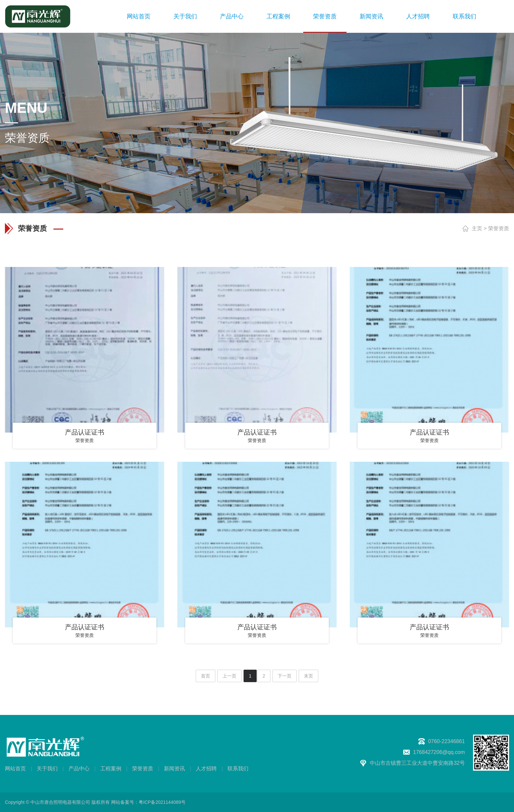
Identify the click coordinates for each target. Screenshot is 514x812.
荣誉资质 (325, 16)
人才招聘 (418, 16)
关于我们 (185, 16)
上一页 (229, 676)
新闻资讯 (371, 16)
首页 (206, 676)
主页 (477, 228)
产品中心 (232, 16)
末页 (308, 676)
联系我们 (465, 16)
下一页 (285, 676)
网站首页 (139, 16)
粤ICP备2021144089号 (162, 802)
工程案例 (278, 16)
